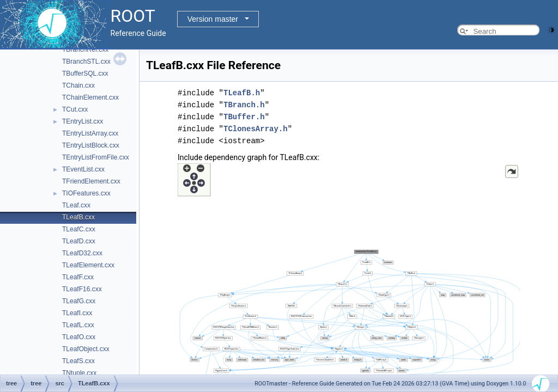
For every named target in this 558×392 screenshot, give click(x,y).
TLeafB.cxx (78, 217)
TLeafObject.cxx (86, 349)
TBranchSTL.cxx (86, 62)
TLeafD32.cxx (82, 253)
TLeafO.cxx (79, 337)
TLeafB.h (242, 93)
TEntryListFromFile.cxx (96, 157)
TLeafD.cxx (79, 241)
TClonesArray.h (256, 129)
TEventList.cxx (83, 169)
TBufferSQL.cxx (85, 73)
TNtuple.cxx (79, 373)
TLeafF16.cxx (82, 289)
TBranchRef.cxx (85, 50)
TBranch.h (244, 105)
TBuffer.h (244, 117)
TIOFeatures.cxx (86, 193)
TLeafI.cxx (77, 313)
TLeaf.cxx (76, 205)
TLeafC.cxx (79, 229)
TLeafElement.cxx (88, 265)
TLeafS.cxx (78, 361)
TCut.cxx (75, 109)
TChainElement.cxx (90, 97)
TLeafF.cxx (78, 277)
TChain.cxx (78, 85)
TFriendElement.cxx (91, 181)
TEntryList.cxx (83, 121)
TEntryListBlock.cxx (91, 145)
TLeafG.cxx (79, 301)
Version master (213, 19)
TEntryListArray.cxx (90, 133)
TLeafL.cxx (78, 325)
